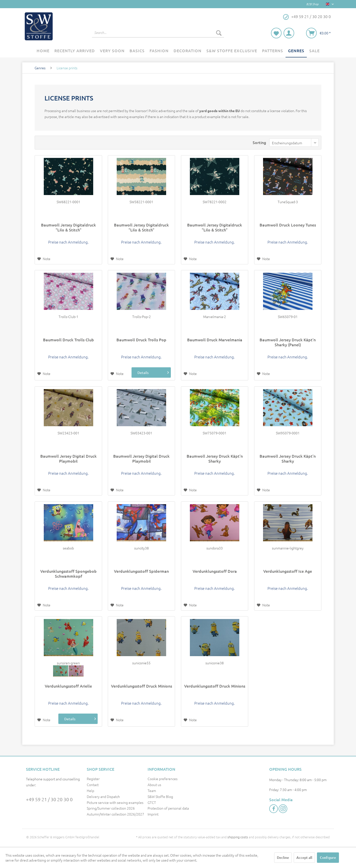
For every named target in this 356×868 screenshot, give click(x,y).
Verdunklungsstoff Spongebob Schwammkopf (68, 573)
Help (90, 791)
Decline (283, 857)
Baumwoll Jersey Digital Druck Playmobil (68, 458)
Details (149, 372)
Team (152, 791)
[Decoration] (188, 51)
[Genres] (296, 51)
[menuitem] (158, 33)
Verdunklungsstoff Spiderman (141, 571)
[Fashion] (159, 51)
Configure (328, 857)
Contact (93, 785)
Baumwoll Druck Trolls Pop (141, 340)
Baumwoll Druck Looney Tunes (288, 225)
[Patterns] (273, 51)
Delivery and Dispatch (103, 796)
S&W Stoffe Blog (160, 796)
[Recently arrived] (75, 51)
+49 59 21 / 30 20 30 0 (49, 799)
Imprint (153, 814)
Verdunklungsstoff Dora (215, 571)
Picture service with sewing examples (115, 802)
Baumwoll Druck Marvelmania (215, 340)
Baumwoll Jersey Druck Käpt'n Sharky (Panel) (288, 342)
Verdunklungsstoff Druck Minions (142, 686)
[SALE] (314, 51)
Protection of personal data (168, 808)
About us (154, 785)
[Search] (219, 33)
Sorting (259, 142)
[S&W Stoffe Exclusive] (232, 51)
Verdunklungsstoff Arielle (68, 686)
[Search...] (158, 33)
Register (93, 779)
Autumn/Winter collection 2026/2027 (115, 814)
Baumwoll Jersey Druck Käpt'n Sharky (215, 458)
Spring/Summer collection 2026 (111, 808)
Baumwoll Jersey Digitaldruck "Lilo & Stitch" (68, 227)
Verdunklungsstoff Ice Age (288, 571)
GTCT (152, 802)
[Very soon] (112, 51)
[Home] (43, 51)
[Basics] (137, 51)
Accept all (304, 857)
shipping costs (238, 837)
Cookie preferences (163, 779)
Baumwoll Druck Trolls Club (68, 340)
